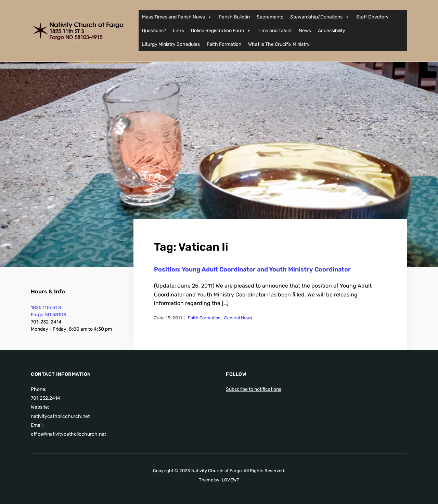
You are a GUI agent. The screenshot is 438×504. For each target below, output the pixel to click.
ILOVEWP (230, 480)
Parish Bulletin (234, 17)
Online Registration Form (221, 31)
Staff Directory (372, 17)
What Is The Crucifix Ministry (279, 44)
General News (238, 318)
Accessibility (332, 31)
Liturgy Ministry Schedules (171, 44)
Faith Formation (224, 44)
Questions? (154, 31)
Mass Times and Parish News (177, 17)
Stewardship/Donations (320, 17)
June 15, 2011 (168, 318)
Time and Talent (275, 31)
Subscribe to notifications (254, 389)
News (305, 31)
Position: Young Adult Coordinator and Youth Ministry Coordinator (252, 269)
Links (178, 31)
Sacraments (270, 17)
